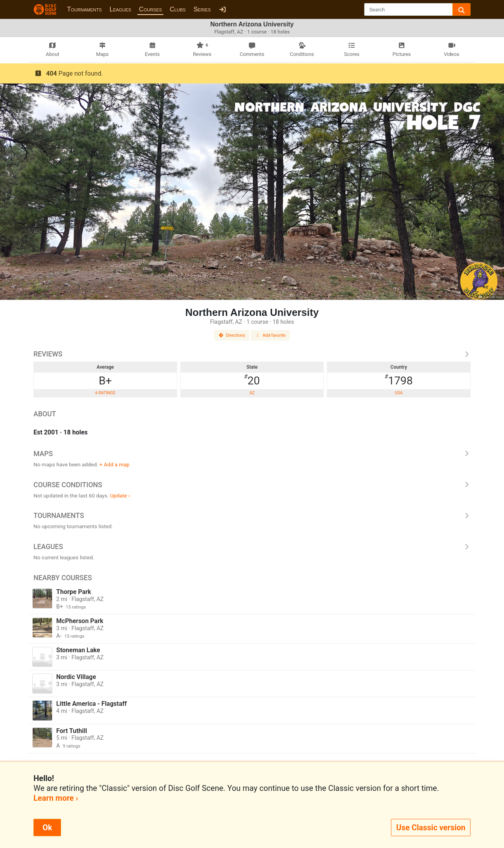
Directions (232, 335)
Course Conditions (252, 485)
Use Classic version (431, 828)
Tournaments (84, 9)
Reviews (252, 354)
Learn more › (56, 798)
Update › (120, 495)
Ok (47, 828)
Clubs (178, 9)
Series (202, 9)
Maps (252, 454)
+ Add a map (115, 464)
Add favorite (271, 335)
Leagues (120, 9)
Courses (150, 9)
